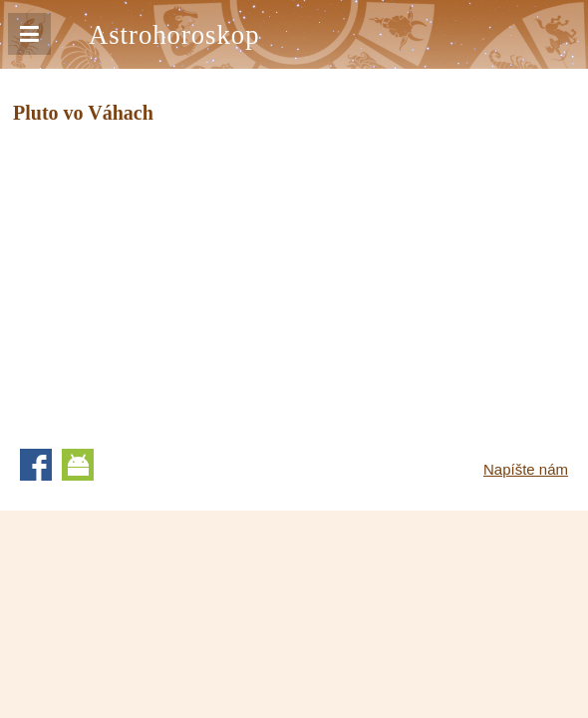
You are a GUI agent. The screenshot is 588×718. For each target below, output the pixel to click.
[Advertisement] (180, 279)
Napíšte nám (526, 469)
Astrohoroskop (174, 35)
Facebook (36, 465)
